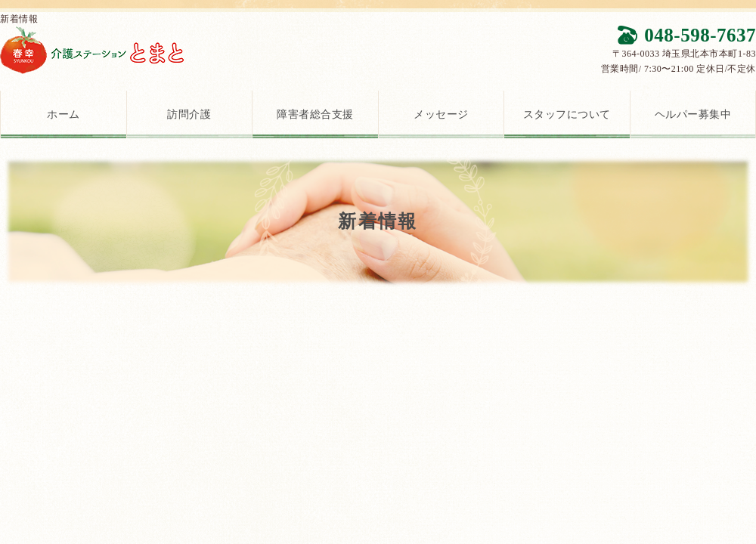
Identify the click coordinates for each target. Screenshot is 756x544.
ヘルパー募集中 (693, 114)
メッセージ (441, 114)
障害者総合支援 (315, 114)
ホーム (64, 114)
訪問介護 (189, 114)
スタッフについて (567, 114)
